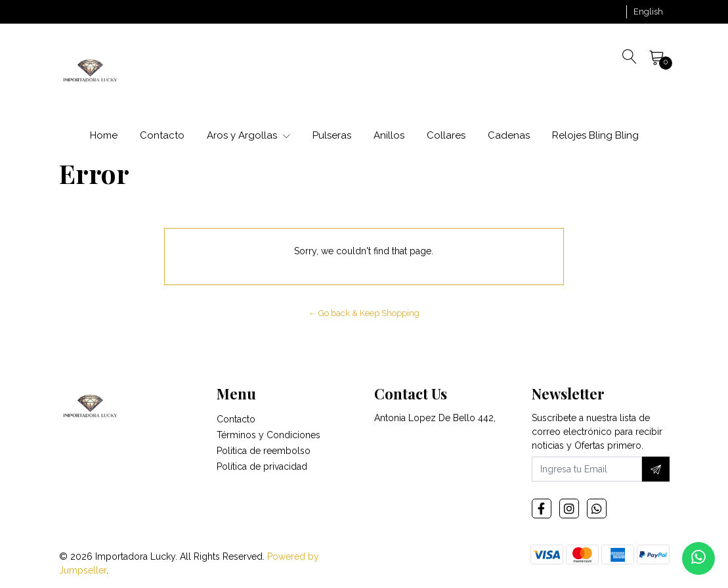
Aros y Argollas (248, 135)
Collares (446, 135)
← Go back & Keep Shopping (364, 313)
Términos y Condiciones (268, 435)
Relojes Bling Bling (595, 135)
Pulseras (332, 135)
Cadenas (509, 135)
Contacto (162, 135)
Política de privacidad (262, 466)
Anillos (389, 135)
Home (104, 135)
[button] (648, 12)
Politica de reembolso (264, 451)
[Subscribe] (656, 469)
